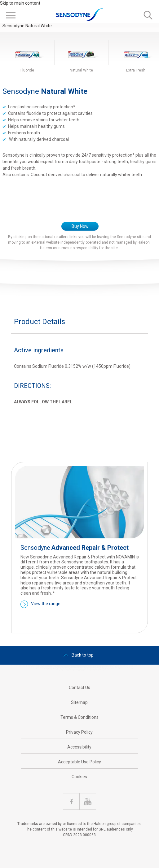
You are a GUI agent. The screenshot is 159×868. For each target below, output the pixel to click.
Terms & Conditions (79, 717)
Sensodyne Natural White (27, 26)
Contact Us (79, 688)
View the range (46, 604)
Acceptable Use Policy (79, 762)
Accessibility (79, 747)
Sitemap (79, 702)
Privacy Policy (79, 732)
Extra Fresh (136, 70)
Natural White (81, 70)
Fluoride (27, 70)
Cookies (79, 777)
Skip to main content (20, 3)
